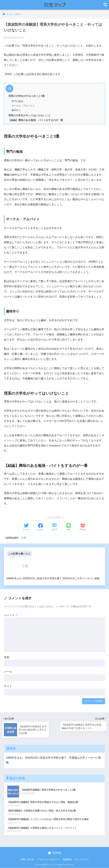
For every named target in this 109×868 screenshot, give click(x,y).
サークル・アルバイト (23, 106)
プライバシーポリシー (49, 860)
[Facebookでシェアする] (40, 527)
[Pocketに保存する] (83, 527)
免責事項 (67, 860)
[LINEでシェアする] (69, 527)
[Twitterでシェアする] (26, 527)
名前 (7, 657)
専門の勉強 (17, 101)
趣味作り (16, 110)
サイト (8, 686)
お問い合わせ (27, 860)
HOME (55, 853)
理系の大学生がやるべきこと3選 (26, 96)
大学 (24, 538)
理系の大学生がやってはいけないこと (30, 115)
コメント (11, 615)
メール (8, 672)
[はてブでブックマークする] (55, 527)
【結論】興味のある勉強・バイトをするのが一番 (36, 120)
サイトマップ (82, 860)
